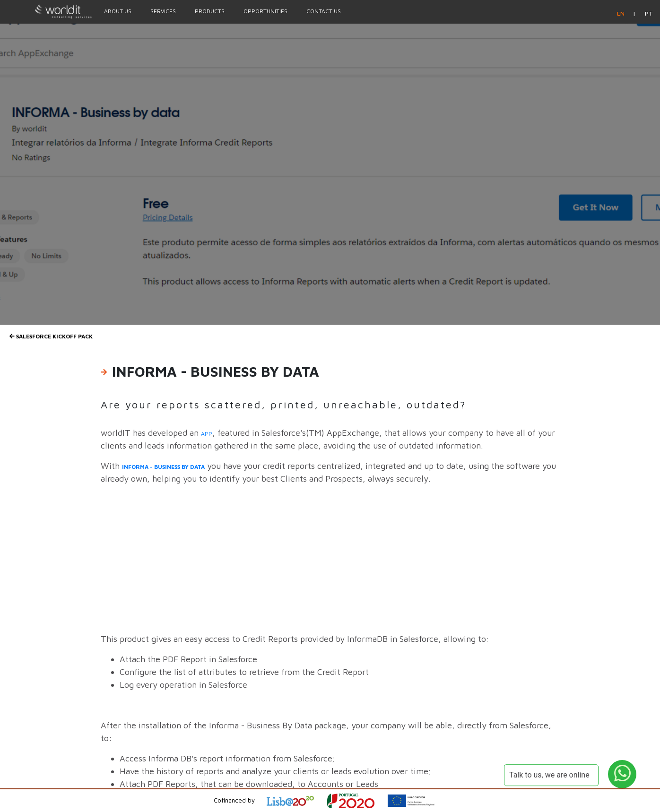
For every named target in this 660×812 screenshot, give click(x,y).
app (207, 434)
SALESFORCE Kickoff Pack (51, 336)
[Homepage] (47, 11)
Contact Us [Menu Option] (324, 11)
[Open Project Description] (357, 801)
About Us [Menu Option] (118, 11)
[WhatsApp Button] (622, 774)
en (621, 13)
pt (649, 13)
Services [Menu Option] (163, 11)
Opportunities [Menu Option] (265, 11)
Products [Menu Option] (210, 11)
